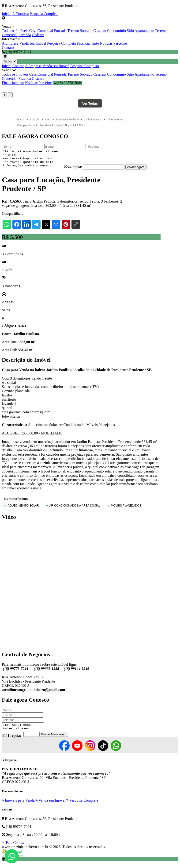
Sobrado (86, 31)
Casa (33, 31)
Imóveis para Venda (18, 805)
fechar (10, 61)
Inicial (7, 14)
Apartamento (144, 31)
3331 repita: (11, 740)
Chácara (38, 35)
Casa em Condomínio (110, 31)
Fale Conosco (14, 847)
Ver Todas (90, 104)
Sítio (130, 31)
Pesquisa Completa (44, 14)
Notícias (106, 43)
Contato (8, 48)
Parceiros (120, 43)
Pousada (60, 31)
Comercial (45, 31)
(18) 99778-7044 (68, 83)
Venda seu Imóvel (33, 43)
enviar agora (143, 171)
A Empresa (21, 14)
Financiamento (88, 43)
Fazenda (25, 35)
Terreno (73, 31)
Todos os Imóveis (15, 31)
